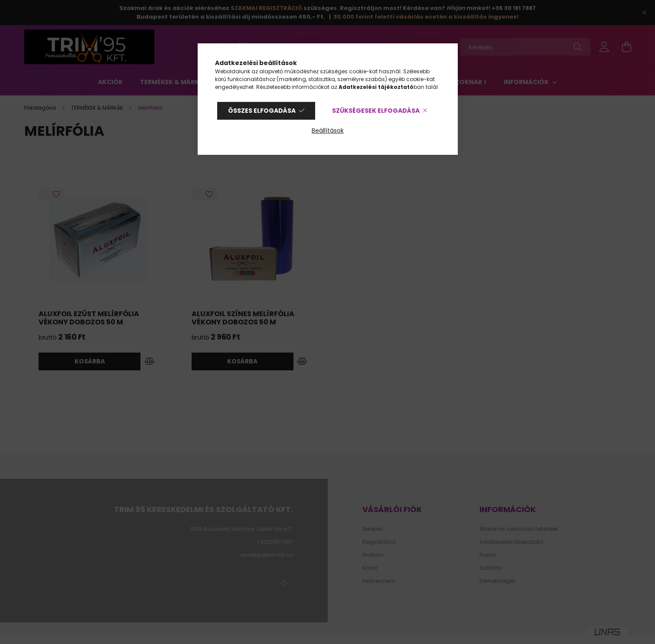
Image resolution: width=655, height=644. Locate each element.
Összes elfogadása (262, 111)
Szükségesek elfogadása (376, 111)
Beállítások (328, 131)
